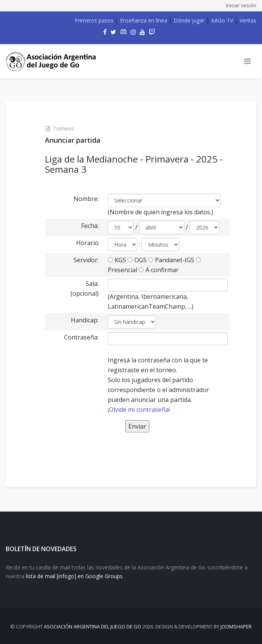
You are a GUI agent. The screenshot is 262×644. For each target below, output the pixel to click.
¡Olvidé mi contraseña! (139, 410)
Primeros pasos (94, 20)
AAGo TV (222, 20)
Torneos (63, 128)
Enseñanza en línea (144, 20)
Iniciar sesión (241, 5)
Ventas (248, 20)
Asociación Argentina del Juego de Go (93, 626)
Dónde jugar (189, 20)
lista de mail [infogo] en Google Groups (74, 576)
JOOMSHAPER (236, 626)
